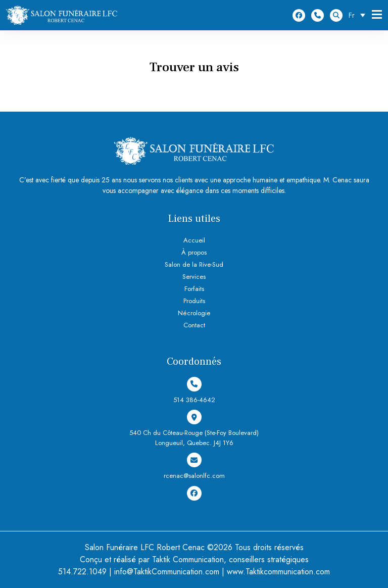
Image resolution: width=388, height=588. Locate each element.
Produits (194, 301)
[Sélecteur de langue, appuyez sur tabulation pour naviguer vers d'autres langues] (359, 15)
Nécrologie (194, 313)
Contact (194, 325)
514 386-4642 (318, 15)
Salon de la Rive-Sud (194, 264)
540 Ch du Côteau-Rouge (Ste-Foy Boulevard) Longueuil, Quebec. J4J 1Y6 (194, 429)
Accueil (194, 240)
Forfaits (194, 289)
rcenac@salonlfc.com (194, 467)
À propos (194, 252)
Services (194, 277)
